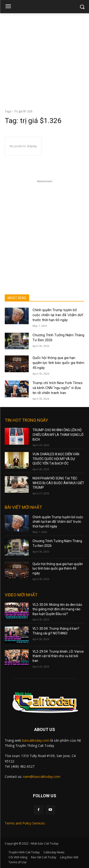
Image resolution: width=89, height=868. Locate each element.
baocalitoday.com (36, 740)
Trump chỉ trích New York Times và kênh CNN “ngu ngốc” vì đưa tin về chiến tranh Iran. (58, 388)
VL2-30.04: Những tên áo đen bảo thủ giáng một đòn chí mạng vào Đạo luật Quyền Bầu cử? (57, 609)
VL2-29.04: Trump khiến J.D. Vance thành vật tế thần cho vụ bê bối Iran (58, 656)
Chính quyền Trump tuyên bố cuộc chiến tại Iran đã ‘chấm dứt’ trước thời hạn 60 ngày (58, 315)
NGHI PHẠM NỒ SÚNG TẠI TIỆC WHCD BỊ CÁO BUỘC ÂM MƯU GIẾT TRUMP (58, 483)
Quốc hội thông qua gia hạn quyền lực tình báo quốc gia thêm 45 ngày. (58, 363)
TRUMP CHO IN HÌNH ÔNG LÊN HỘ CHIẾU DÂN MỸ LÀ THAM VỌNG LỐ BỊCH (58, 435)
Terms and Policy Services (25, 823)
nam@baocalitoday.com (42, 777)
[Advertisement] (44, 60)
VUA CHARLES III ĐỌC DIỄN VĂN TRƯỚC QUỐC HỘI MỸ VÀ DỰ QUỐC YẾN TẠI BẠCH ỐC (56, 459)
